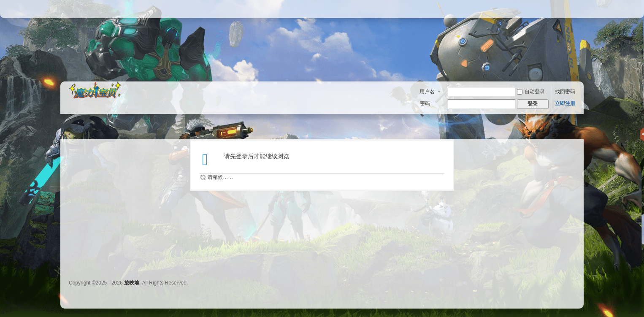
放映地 (132, 283)
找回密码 (565, 92)
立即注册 (565, 103)
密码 (425, 103)
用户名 (427, 92)
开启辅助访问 (573, 6)
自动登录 (531, 92)
